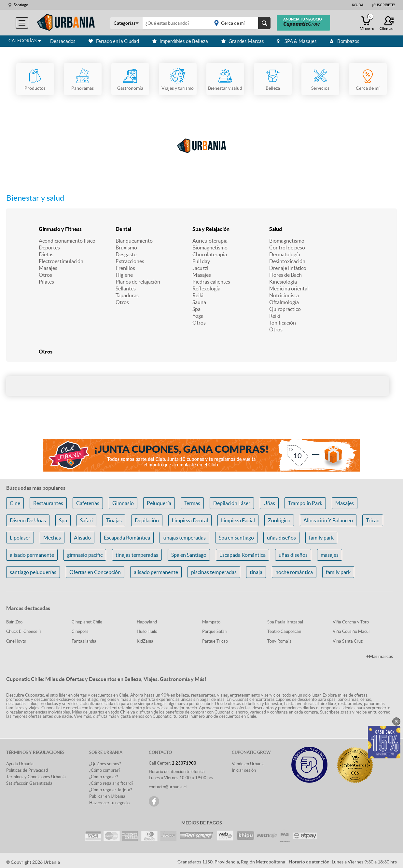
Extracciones (130, 261)
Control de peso (287, 247)
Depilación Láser (232, 503)
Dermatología (285, 254)
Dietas (46, 254)
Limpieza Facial (238, 520)
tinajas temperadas (184, 538)
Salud (276, 229)
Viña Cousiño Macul (351, 631)
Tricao (373, 520)
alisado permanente (32, 555)
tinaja (256, 572)
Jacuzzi (200, 268)
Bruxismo (126, 247)
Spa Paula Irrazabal (285, 622)
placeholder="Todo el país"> (240, 23)
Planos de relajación (138, 282)
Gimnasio (123, 503)
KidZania (145, 641)
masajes (330, 555)
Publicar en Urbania (107, 796)
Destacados (63, 41)
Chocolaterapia (210, 254)
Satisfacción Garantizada (29, 783)
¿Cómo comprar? (105, 770)
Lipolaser (20, 538)
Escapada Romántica (127, 538)
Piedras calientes (211, 282)
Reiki (198, 295)
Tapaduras (127, 295)
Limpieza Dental (190, 520)
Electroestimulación (61, 261)
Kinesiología (283, 282)
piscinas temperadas (214, 572)
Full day (201, 261)
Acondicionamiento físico (67, 241)
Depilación (147, 520)
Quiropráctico (285, 309)
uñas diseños (281, 538)
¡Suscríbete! (384, 5)
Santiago (21, 5)
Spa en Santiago (236, 538)
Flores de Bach (285, 275)
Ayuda (357, 5)
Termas (192, 503)
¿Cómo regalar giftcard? (111, 783)
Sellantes (126, 288)
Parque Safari (215, 631)
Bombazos (345, 41)
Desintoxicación (287, 261)
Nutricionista (284, 295)
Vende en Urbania (248, 764)
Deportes (49, 247)
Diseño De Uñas (28, 520)
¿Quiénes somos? (105, 764)
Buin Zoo (14, 622)
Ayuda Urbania (20, 764)
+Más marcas (380, 656)
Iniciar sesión (244, 770)
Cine (15, 503)
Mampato (211, 622)
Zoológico (279, 520)
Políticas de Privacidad (27, 770)
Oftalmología (284, 302)
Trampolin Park (305, 503)
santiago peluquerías (33, 572)
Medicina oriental (289, 288)
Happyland (147, 622)
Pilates (46, 282)
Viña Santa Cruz (348, 641)
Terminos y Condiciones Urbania (36, 777)
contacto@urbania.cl (168, 787)
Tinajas (114, 520)
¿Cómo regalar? (104, 777)
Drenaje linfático (288, 268)
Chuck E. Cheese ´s (24, 631)
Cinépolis (80, 631)
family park (321, 538)
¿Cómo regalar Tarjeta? (111, 790)
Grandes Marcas (243, 41)
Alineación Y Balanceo (328, 520)
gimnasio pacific (85, 555)
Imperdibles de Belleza (180, 41)
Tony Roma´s (279, 641)
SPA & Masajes (297, 41)
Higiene (124, 275)
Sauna (199, 302)
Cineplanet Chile (87, 622)
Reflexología (206, 288)
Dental (123, 229)
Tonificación (283, 323)
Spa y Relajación (211, 229)
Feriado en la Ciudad (114, 41)
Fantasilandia (84, 641)
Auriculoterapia (210, 241)
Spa (196, 309)
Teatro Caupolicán (284, 631)
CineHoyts (16, 641)
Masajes (48, 268)
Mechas (52, 538)
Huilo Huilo (147, 631)
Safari (86, 520)
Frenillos (125, 268)
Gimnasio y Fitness (60, 229)
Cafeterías (88, 503)
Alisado (82, 538)
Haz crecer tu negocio (109, 803)
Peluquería (159, 503)
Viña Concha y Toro (351, 622)
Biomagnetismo (210, 247)
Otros (45, 275)
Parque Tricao (215, 641)
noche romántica (294, 572)
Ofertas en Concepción (95, 572)
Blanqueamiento (134, 241)
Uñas (269, 503)
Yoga (198, 316)
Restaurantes (48, 503)
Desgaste (126, 254)
